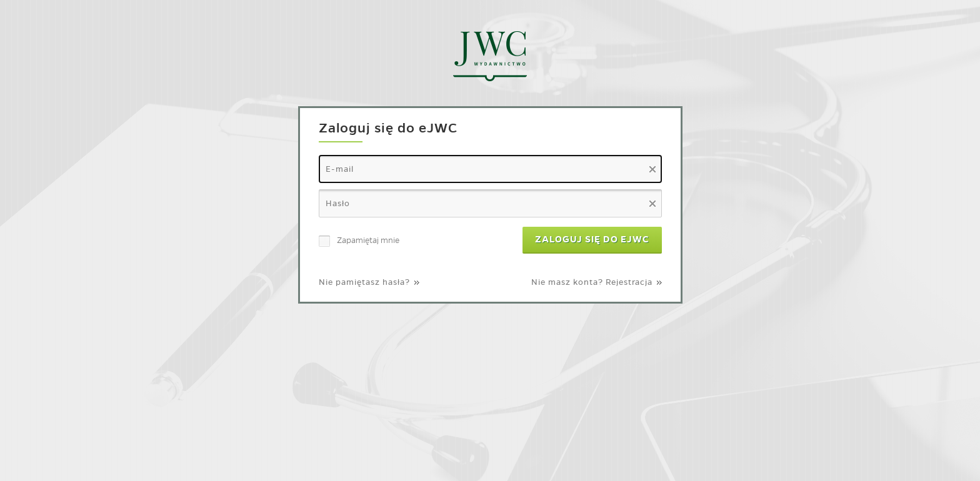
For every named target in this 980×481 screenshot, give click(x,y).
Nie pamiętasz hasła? (364, 282)
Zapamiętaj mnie (368, 240)
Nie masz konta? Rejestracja (592, 282)
